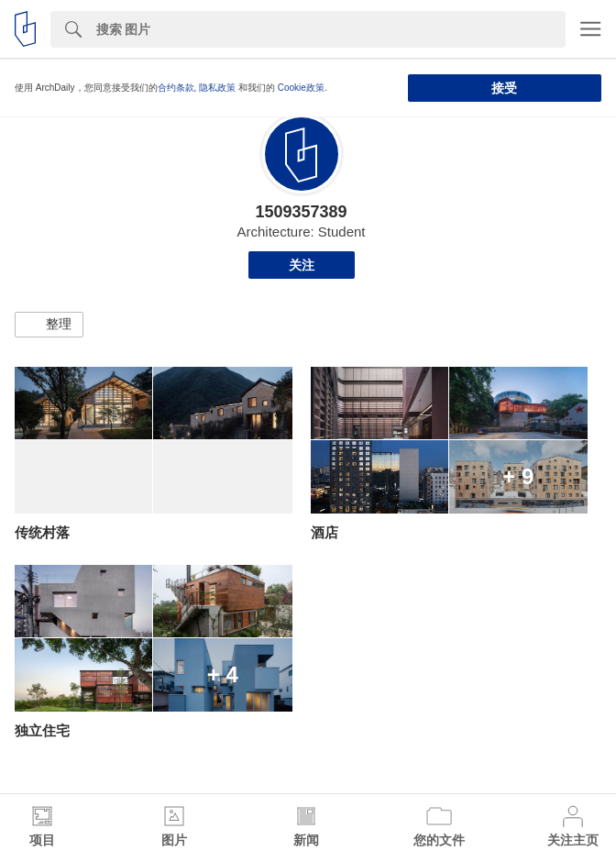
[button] (49, 325)
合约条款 (176, 88)
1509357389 (301, 212)
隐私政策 (217, 88)
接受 (504, 88)
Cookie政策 (301, 88)
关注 (302, 265)
